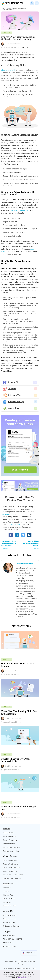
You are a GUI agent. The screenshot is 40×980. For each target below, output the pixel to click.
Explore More (22, 978)
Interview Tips (8, 895)
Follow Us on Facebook (11, 926)
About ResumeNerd (10, 915)
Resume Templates (10, 840)
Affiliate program (9, 923)
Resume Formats (9, 844)
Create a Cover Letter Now (13, 878)
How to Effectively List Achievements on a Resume (9, 545)
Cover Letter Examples (11, 864)
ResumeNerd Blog (10, 906)
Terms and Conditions (11, 961)
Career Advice (12, 8)
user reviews (15, 524)
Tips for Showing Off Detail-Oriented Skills (16, 760)
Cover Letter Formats (11, 871)
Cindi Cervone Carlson (25, 564)
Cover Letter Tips (9, 899)
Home (3, 8)
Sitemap (21, 964)
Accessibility (32, 961)
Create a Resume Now (11, 851)
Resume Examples (10, 837)
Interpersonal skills (8, 70)
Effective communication (20, 210)
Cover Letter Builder (10, 860)
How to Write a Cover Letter (13, 875)
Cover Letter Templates (11, 868)
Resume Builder (9, 833)
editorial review (8, 514)
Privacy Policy (23, 961)
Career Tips (21, 8)
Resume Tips (8, 888)
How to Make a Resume (11, 847)
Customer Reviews (10, 919)
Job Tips (6, 891)
